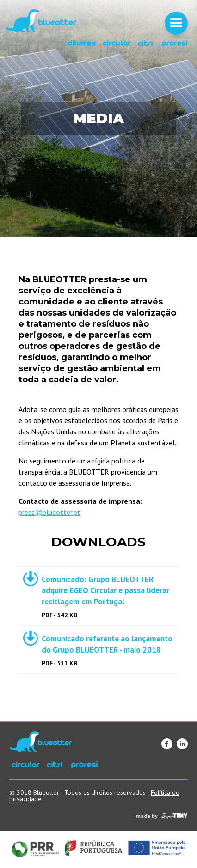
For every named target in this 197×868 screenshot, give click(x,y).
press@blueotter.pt (49, 512)
